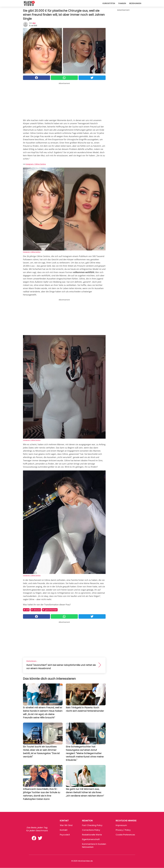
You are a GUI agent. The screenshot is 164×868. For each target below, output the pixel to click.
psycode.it (65, 835)
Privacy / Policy (123, 830)
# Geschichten (50, 610)
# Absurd (36, 610)
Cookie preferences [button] (125, 835)
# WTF (26, 610)
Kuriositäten (109, 3)
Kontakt (64, 830)
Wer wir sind (66, 825)
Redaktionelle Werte (92, 835)
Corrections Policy (91, 830)
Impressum (121, 825)
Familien (122, 3)
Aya (34, 23)
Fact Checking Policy (92, 825)
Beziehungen (135, 3)
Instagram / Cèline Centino (36, 164)
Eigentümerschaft (91, 839)
